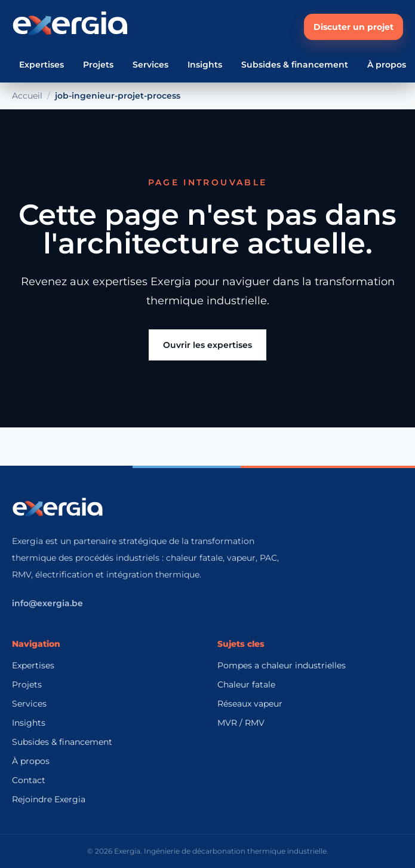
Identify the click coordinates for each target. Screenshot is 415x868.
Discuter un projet (353, 27)
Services (150, 65)
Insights (205, 65)
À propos (387, 65)
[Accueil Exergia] (70, 27)
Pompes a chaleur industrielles (282, 665)
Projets (98, 65)
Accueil (27, 96)
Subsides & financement (295, 65)
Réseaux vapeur (250, 704)
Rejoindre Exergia (49, 799)
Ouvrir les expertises (207, 345)
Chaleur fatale (246, 684)
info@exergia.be (47, 603)
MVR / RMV (241, 723)
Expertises (41, 65)
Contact (29, 780)
